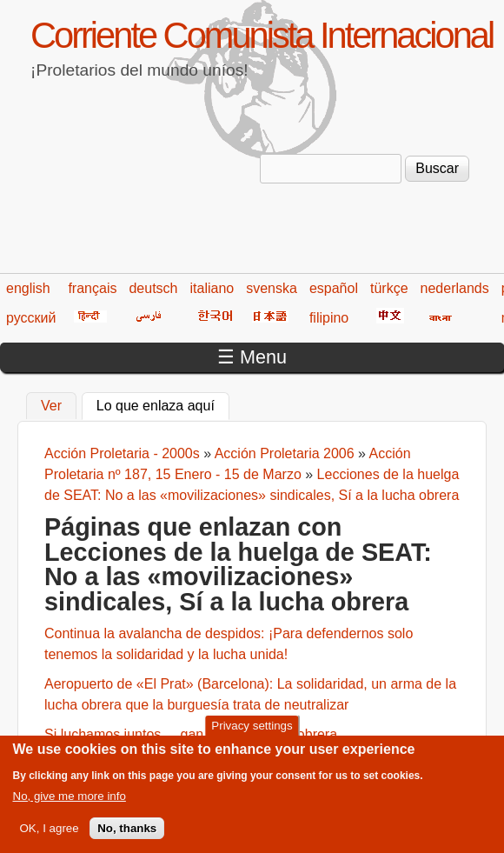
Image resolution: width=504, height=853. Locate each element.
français (92, 288)
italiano (212, 288)
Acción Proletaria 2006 (285, 453)
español (334, 288)
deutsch (153, 288)
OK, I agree (50, 839)
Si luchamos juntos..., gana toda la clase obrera (191, 734)
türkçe (389, 288)
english (28, 288)
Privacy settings (252, 736)
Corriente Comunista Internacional (262, 35)
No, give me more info (70, 806)
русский (31, 318)
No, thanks (127, 839)
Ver (51, 406)
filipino (329, 318)
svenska (272, 288)
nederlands (455, 288)
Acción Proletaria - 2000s (122, 453)
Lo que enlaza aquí (163, 403)
